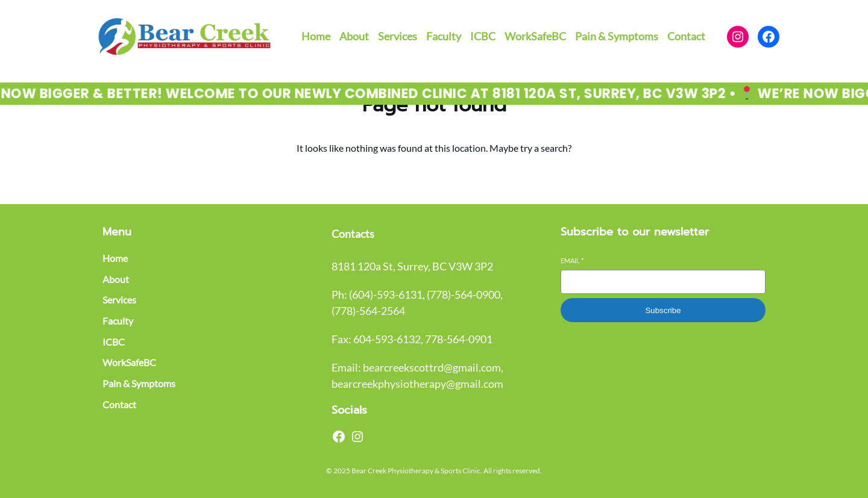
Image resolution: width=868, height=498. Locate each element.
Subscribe (663, 310)
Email (572, 260)
